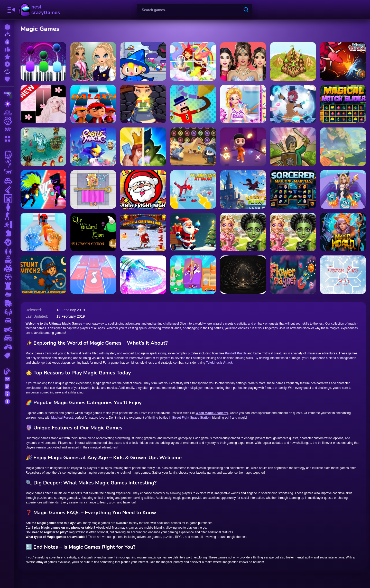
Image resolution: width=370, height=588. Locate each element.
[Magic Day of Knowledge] (93, 61)
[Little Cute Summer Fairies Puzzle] (193, 61)
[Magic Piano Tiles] (43, 61)
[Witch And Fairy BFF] (293, 232)
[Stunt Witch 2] (43, 275)
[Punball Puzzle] (343, 189)
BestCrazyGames (39, 10)
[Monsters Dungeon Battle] (343, 147)
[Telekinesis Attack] (193, 189)
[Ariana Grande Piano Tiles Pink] (43, 104)
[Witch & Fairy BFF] (243, 232)
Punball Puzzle (236, 353)
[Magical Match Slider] (343, 104)
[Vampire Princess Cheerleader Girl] (243, 104)
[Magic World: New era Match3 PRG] (343, 232)
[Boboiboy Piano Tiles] (93, 104)
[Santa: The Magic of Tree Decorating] (193, 232)
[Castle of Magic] (93, 147)
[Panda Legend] (193, 147)
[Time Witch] (293, 104)
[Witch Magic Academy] (143, 104)
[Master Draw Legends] (193, 104)
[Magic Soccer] (243, 147)
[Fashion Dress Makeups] (243, 61)
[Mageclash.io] (343, 61)
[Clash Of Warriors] (143, 147)
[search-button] (246, 10)
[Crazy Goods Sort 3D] (193, 275)
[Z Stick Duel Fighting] (43, 189)
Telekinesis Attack (219, 363)
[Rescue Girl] (93, 189)
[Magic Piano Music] (93, 275)
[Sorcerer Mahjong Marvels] (293, 189)
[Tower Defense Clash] (293, 147)
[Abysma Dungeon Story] (243, 275)
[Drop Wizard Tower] (143, 61)
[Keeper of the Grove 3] (43, 147)
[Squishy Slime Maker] (143, 275)
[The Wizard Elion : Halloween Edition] (93, 232)
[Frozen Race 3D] (343, 275)
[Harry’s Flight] (243, 189)
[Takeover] (293, 61)
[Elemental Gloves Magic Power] (43, 232)
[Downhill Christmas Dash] (143, 232)
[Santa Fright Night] (143, 189)
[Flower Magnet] (293, 275)
